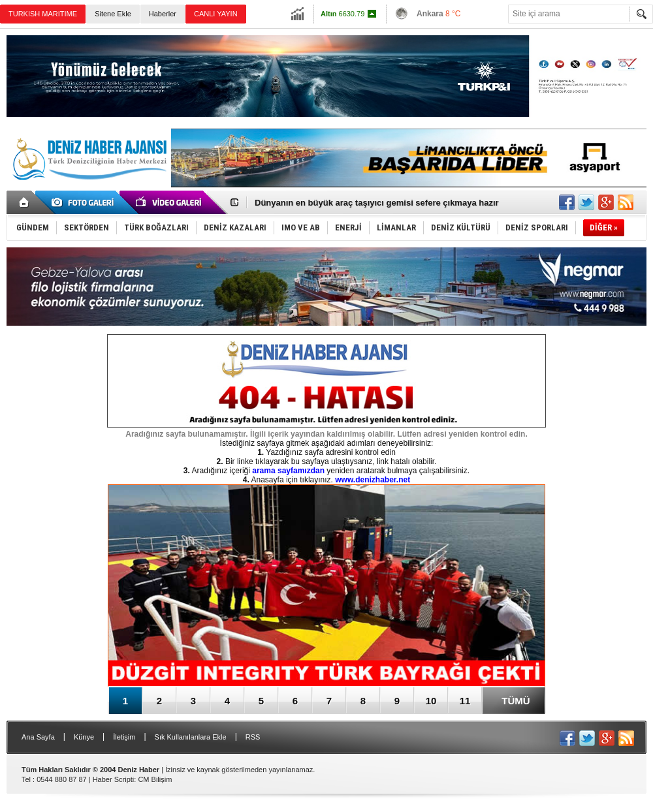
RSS (253, 737)
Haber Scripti (114, 779)
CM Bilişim (155, 779)
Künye (84, 737)
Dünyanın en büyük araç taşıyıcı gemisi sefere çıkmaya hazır (377, 203)
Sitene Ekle (113, 14)
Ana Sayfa (38, 737)
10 (431, 701)
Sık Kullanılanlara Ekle (191, 737)
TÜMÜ (516, 701)
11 (465, 701)
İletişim (124, 737)
